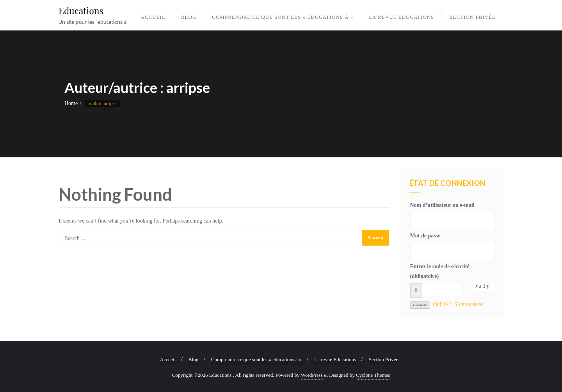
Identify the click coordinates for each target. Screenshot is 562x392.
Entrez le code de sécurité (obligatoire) (440, 271)
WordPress (312, 375)
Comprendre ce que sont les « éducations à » (256, 359)
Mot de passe (425, 236)
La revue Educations (335, 359)
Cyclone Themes (373, 375)
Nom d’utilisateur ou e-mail (442, 205)
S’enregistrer (468, 304)
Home (71, 103)
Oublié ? (442, 304)
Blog (193, 359)
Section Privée (383, 359)
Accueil (168, 359)
